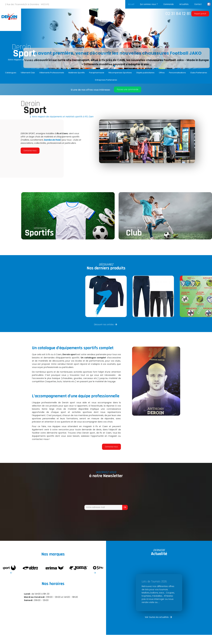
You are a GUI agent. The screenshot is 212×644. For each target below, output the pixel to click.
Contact (198, 4)
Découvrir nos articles (104, 325)
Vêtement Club (28, 73)
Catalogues (11, 73)
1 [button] (110, 66)
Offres (162, 73)
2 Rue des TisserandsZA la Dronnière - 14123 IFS (27, 4)
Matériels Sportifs (77, 73)
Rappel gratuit (200, 14)
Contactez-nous (30, 151)
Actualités (184, 4)
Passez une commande (128, 89)
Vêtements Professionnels (52, 73)
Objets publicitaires (145, 73)
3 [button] (119, 66)
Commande (169, 4)
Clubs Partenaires (199, 73)
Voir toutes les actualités (157, 617)
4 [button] (123, 66)
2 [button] (114, 66)
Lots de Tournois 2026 (154, 581)
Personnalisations (177, 73)
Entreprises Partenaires (106, 80)
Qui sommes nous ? (149, 4)
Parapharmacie (97, 73)
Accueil (131, 4)
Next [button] (95, 573)
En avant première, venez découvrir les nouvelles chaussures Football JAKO (117, 53)
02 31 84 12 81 (178, 14)
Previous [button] (11, 573)
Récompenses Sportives (120, 73)
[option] (117, 39)
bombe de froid (52, 140)
